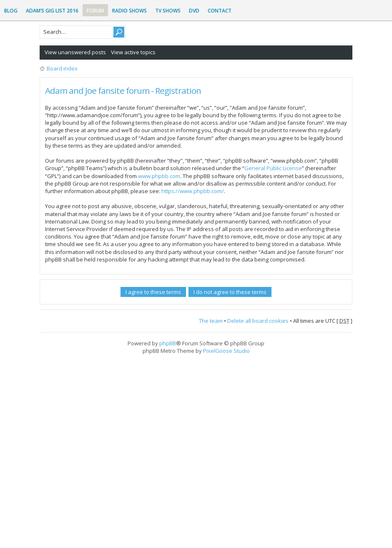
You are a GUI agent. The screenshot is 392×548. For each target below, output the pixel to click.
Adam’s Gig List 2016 (52, 11)
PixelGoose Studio (226, 351)
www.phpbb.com (159, 176)
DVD (194, 11)
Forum (95, 11)
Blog (11, 11)
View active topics (133, 52)
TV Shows (168, 11)
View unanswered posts (75, 52)
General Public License (273, 168)
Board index (62, 68)
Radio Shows (129, 11)
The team (211, 321)
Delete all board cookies (258, 321)
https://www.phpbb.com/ (193, 191)
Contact (220, 11)
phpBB (168, 343)
